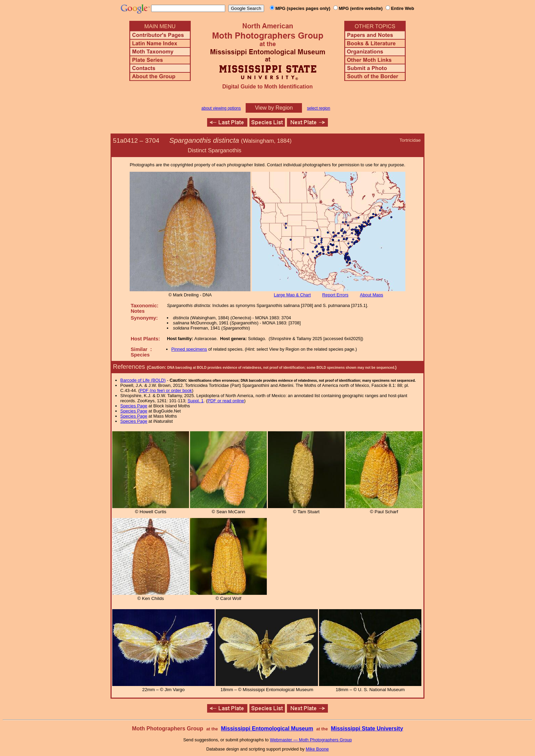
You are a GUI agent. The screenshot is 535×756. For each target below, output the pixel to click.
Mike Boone (317, 749)
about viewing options (221, 108)
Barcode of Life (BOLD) (143, 380)
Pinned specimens (189, 349)
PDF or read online (226, 401)
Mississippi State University (367, 729)
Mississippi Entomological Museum (267, 729)
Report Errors (335, 295)
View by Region (274, 108)
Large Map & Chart (292, 295)
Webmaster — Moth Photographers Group (311, 740)
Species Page (134, 406)
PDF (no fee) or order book (166, 390)
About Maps (372, 295)
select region (319, 108)
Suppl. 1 (196, 401)
